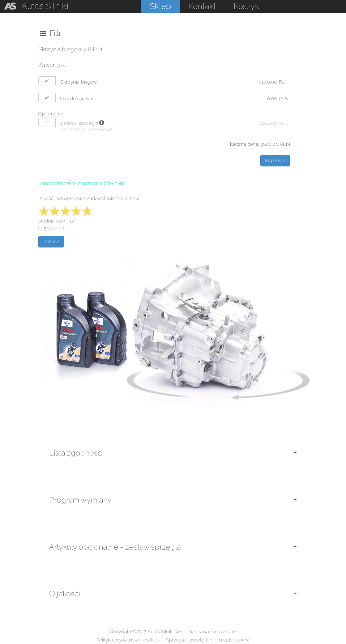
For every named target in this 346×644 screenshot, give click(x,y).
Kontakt (202, 6)
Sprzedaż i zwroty (185, 640)
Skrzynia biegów (78, 82)
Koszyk (246, 6)
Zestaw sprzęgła (79, 123)
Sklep (161, 6)
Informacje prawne (230, 640)
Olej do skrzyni (77, 98)
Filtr (51, 33)
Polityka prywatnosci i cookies (128, 640)
